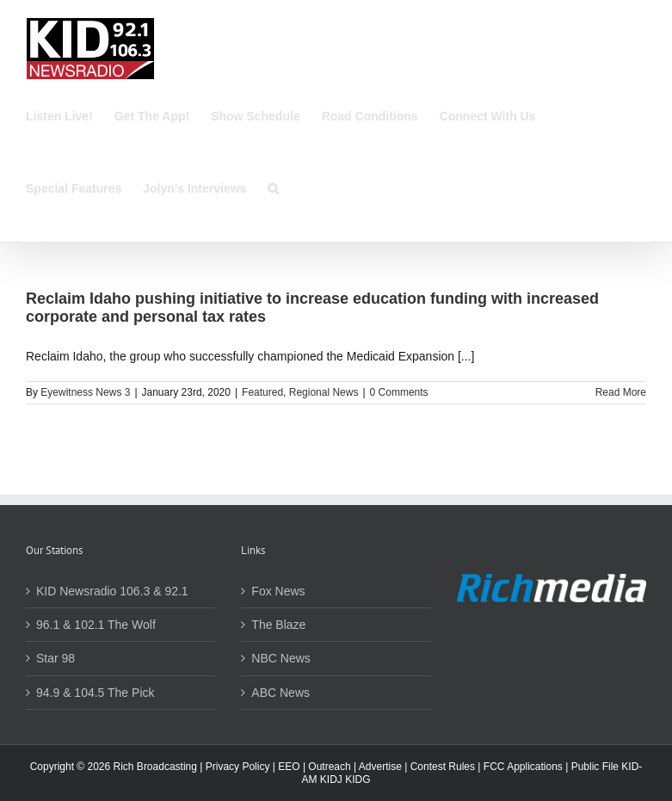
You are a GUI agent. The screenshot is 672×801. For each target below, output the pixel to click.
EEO (289, 767)
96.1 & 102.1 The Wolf (96, 625)
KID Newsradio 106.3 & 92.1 (112, 591)
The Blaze (278, 625)
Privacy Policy (238, 767)
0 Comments (399, 392)
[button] (273, 188)
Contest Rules (443, 767)
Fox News (278, 591)
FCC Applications (523, 767)
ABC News (281, 693)
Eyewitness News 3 (85, 392)
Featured (262, 392)
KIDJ (331, 779)
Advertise (380, 767)
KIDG (358, 779)
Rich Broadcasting (155, 767)
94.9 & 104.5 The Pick (96, 693)
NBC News (281, 658)
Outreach (329, 767)
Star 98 (55, 658)
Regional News (324, 392)
